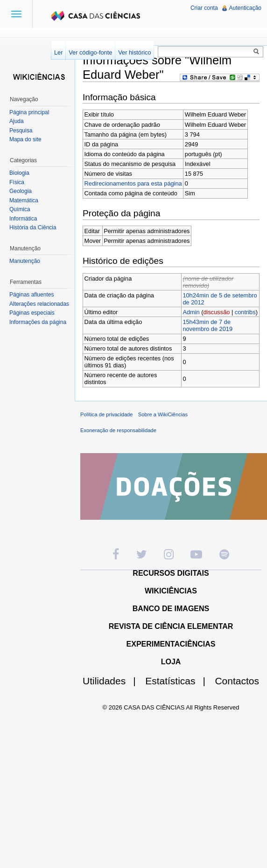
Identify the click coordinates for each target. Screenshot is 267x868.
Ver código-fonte (90, 52)
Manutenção (25, 261)
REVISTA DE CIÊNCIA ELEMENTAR (171, 626)
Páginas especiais (32, 313)
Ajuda (17, 121)
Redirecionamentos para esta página (133, 183)
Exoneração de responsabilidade (118, 430)
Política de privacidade (107, 414)
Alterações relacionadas (39, 304)
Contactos (237, 681)
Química (20, 209)
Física (17, 182)
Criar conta (204, 8)
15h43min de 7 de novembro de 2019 (207, 325)
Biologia (19, 173)
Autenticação (245, 8)
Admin (191, 312)
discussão (216, 312)
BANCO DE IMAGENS (171, 609)
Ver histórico (134, 52)
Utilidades (113, 681)
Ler (59, 52)
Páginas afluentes (32, 295)
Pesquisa (21, 131)
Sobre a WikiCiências (163, 414)
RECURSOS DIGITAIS (171, 573)
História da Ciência (33, 227)
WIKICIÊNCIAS (171, 591)
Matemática (24, 200)
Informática (23, 219)
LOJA (171, 662)
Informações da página (38, 322)
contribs (245, 312)
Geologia (21, 191)
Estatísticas (179, 681)
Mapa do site (25, 139)
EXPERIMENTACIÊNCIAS (171, 644)
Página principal (29, 112)
